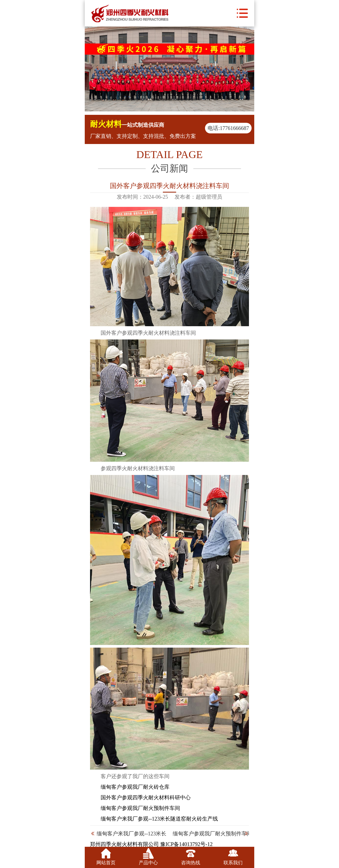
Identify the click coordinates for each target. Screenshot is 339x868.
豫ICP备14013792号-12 (186, 844)
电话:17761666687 (228, 128)
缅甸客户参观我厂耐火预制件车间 (140, 808)
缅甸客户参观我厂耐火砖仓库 (135, 787)
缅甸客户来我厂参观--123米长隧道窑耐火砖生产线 (159, 819)
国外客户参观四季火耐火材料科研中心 (146, 797)
